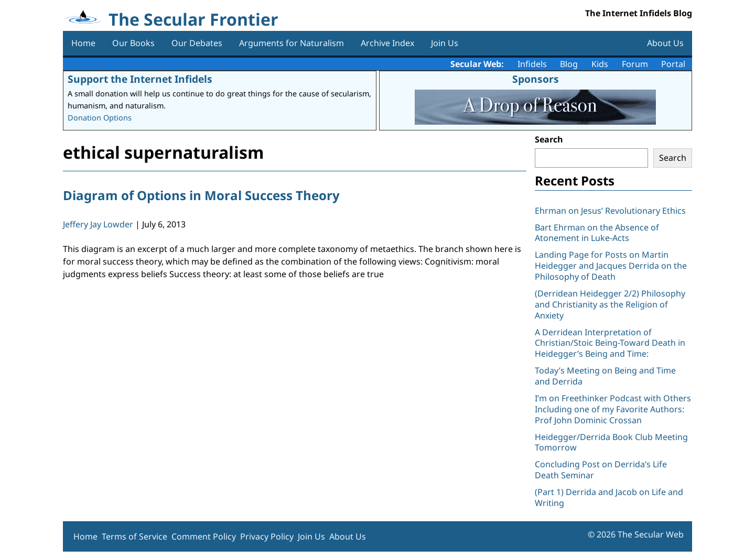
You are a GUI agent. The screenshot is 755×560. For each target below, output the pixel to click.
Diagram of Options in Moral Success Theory (201, 195)
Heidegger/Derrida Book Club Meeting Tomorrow (611, 442)
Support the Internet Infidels (140, 79)
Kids (600, 64)
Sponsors (536, 79)
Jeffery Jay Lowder (98, 224)
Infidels (532, 64)
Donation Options (100, 118)
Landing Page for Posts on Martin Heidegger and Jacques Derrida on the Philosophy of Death (611, 266)
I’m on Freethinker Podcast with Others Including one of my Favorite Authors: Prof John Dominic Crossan (613, 409)
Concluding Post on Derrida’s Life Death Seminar (601, 470)
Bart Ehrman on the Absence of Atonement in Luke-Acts (597, 233)
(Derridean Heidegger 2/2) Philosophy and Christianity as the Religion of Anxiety (610, 304)
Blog (569, 64)
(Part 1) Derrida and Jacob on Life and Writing (609, 497)
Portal (673, 64)
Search (549, 139)
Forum (635, 64)
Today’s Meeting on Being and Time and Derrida (605, 376)
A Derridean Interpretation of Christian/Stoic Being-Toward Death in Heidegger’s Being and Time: (610, 343)
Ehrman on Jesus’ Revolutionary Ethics (610, 211)
